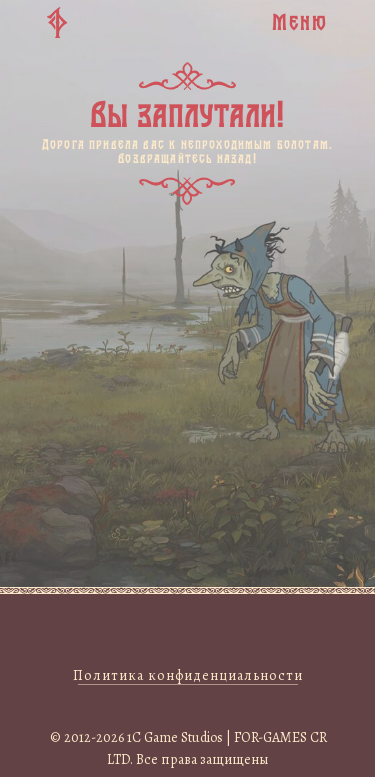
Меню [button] (300, 21)
